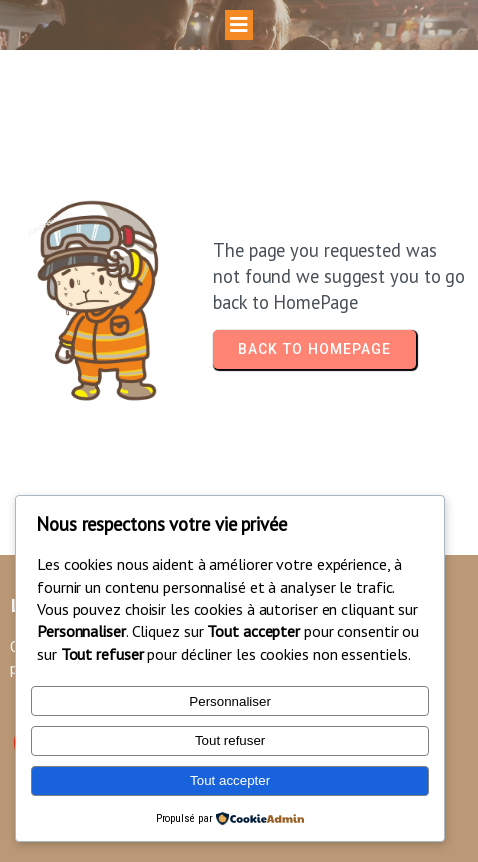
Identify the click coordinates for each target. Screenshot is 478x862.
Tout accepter (230, 780)
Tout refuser (230, 740)
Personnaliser (230, 701)
